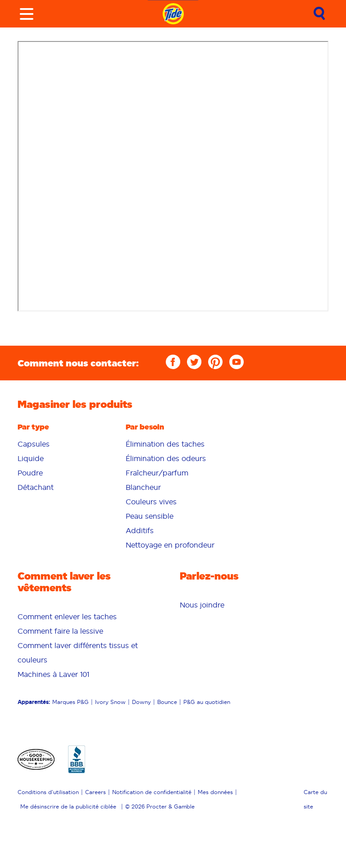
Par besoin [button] (145, 427)
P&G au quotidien (207, 702)
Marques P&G (71, 702)
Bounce (167, 702)
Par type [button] (33, 427)
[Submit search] (319, 14)
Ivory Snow (110, 702)
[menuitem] (65, 444)
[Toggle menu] (27, 14)
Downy (141, 702)
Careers (96, 792)
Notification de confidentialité (152, 792)
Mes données (215, 792)
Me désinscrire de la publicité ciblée (68, 806)
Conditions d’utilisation (48, 792)
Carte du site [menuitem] (315, 799)
